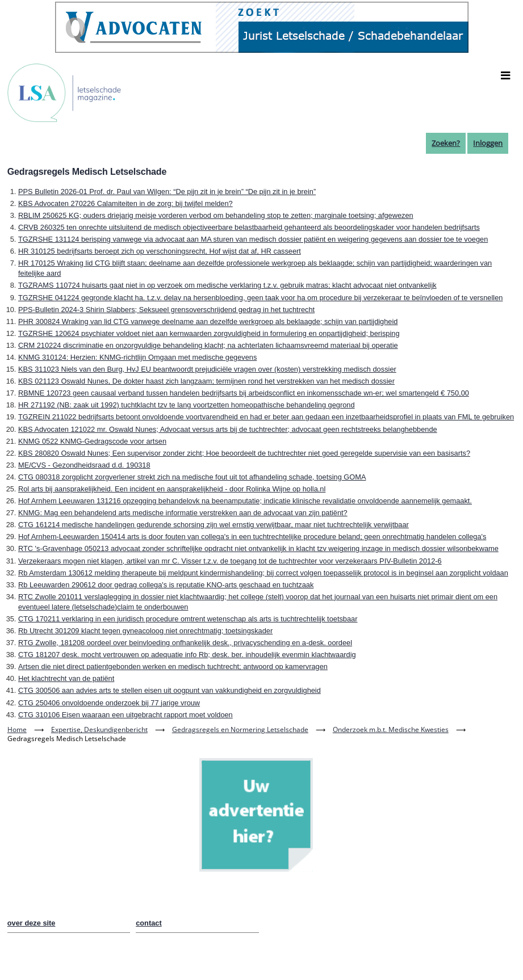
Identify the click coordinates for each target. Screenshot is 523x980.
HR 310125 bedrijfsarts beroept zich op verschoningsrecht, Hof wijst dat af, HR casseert (160, 251)
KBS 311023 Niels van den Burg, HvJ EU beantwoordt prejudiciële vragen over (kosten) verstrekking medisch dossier (207, 369)
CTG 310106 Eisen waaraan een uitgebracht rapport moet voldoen (125, 715)
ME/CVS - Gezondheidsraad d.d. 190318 (84, 465)
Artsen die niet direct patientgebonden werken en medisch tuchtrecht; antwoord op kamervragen (173, 666)
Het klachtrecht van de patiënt (66, 678)
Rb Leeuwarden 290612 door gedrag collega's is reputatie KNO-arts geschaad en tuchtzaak (166, 585)
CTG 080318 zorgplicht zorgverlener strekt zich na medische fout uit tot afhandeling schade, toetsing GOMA (192, 477)
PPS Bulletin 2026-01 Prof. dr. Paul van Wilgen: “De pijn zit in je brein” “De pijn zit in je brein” (167, 192)
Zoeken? (446, 143)
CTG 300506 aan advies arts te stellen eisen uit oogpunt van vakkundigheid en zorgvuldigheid (170, 690)
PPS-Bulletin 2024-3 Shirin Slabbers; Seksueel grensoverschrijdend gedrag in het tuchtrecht (166, 310)
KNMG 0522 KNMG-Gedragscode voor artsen (92, 441)
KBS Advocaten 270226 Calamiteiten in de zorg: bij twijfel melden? (125, 203)
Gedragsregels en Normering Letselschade (240, 729)
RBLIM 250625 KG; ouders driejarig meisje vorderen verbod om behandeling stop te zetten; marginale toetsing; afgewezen (216, 215)
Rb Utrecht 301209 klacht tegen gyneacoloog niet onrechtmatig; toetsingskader (145, 631)
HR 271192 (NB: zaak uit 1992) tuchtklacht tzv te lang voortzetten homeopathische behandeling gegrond (187, 405)
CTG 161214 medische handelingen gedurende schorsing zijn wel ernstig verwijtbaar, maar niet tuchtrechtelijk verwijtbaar (214, 525)
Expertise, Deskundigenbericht (99, 729)
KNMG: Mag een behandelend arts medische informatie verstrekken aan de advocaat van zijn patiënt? (183, 513)
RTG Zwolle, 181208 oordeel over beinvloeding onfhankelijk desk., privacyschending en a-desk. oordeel (185, 643)
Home (17, 729)
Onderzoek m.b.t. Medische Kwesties (391, 729)
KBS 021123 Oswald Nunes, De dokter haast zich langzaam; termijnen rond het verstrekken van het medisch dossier (206, 381)
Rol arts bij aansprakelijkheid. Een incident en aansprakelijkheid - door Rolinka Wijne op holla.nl (172, 489)
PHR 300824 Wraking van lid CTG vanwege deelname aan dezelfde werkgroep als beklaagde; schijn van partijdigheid (208, 321)
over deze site (32, 923)
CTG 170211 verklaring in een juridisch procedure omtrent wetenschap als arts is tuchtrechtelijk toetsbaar (188, 619)
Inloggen (488, 143)
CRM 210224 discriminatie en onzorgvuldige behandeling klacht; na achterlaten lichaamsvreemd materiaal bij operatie (208, 345)
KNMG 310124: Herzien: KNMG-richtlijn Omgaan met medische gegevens (137, 357)
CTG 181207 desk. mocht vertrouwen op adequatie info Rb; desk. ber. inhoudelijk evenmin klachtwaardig (187, 655)
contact (149, 923)
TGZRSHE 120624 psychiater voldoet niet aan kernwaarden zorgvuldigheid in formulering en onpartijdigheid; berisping (209, 333)
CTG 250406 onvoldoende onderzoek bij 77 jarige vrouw (109, 703)
